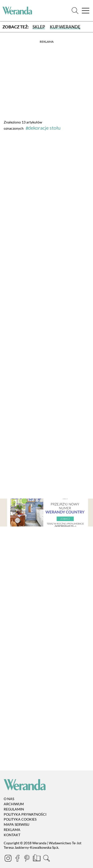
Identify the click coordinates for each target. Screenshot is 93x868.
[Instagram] (8, 859)
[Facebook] (18, 859)
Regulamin (14, 809)
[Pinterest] (27, 859)
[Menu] (86, 11)
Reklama (12, 830)
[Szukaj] (75, 11)
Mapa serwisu (16, 824)
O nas (9, 799)
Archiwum (14, 804)
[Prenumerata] (37, 859)
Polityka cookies (20, 819)
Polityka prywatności (25, 814)
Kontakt (12, 835)
